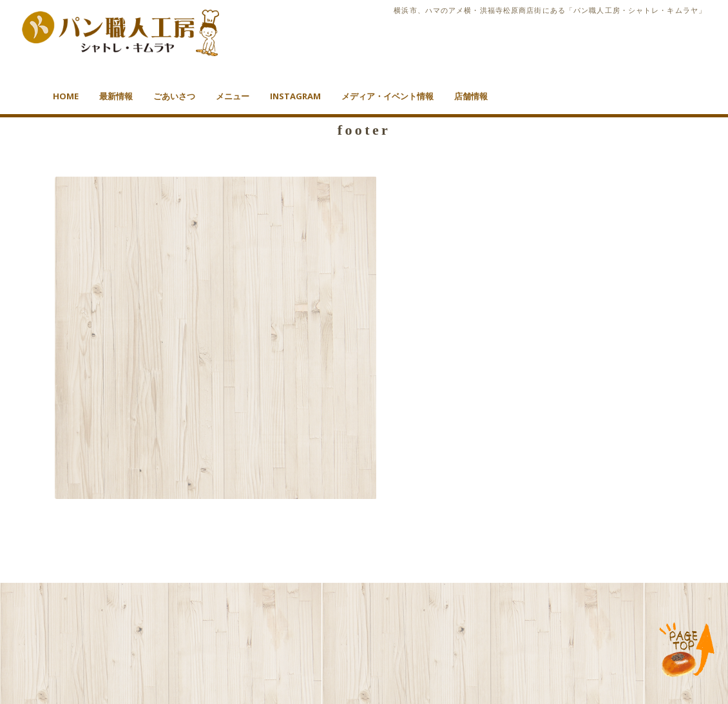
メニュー (233, 96)
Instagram (295, 96)
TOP (687, 650)
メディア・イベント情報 (388, 96)
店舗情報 (471, 96)
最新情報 (116, 96)
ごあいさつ (174, 96)
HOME (66, 96)
